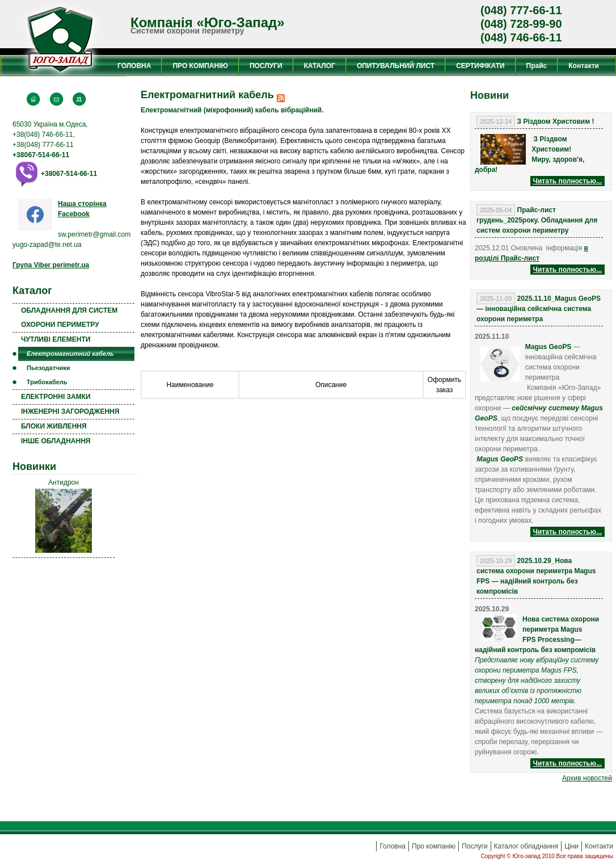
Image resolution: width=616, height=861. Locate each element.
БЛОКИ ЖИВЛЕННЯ (54, 426)
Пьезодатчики (48, 368)
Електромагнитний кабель (70, 354)
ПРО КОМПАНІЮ (200, 66)
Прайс (537, 66)
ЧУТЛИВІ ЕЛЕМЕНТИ (56, 339)
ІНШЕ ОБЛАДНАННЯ (56, 441)
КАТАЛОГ (320, 66)
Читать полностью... (568, 181)
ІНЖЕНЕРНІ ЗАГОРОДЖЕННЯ (70, 411)
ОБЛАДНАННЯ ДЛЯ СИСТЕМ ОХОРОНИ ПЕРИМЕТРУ (69, 318)
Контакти (584, 66)
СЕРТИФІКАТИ (480, 66)
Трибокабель (47, 382)
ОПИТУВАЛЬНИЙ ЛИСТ (396, 66)
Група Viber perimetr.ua (51, 265)
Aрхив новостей (587, 778)
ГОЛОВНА (134, 66)
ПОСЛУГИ (266, 66)
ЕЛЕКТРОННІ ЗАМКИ (56, 397)
